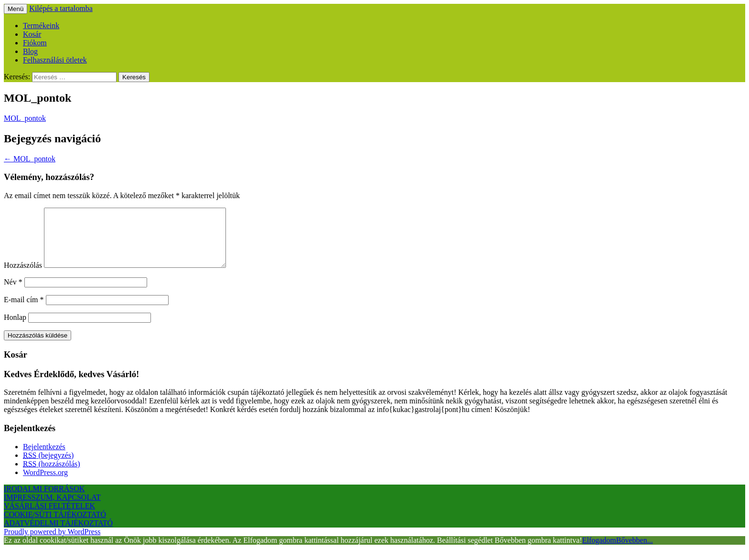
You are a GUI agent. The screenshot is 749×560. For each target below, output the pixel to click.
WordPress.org (45, 484)
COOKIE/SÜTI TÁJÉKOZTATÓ (55, 526)
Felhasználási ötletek (55, 60)
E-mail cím (24, 311)
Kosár (32, 34)
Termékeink (41, 26)
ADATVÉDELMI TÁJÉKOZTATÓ (58, 534)
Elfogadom (599, 552)
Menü (16, 9)
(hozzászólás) (52, 475)
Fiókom (35, 43)
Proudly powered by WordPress (52, 543)
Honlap (15, 329)
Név (13, 293)
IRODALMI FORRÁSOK (44, 500)
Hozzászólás (23, 277)
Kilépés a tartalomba (61, 8)
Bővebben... (635, 552)
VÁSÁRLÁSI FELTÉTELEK (49, 517)
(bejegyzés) (48, 467)
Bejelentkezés (44, 458)
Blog (30, 51)
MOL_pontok (25, 118)
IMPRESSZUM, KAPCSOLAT (52, 509)
